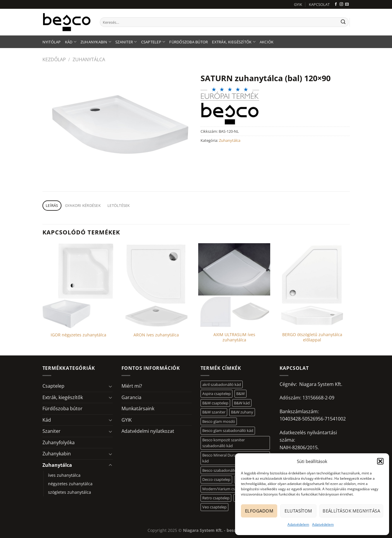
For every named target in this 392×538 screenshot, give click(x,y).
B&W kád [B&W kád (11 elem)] (242, 403)
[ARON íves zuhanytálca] (156, 286)
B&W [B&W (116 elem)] (240, 394)
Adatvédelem (298, 524)
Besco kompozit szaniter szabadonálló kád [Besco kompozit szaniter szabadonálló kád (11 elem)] (224, 443)
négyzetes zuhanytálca (70, 484)
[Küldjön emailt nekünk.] (347, 4)
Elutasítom (298, 511)
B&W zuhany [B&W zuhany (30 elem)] (242, 412)
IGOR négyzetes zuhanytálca (78, 335)
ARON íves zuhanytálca (156, 335)
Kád (71, 42)
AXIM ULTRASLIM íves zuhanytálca (234, 337)
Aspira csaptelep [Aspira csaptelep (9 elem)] (216, 394)
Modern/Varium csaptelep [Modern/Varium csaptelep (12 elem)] (225, 489)
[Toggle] (110, 386)
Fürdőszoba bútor (189, 42)
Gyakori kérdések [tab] (83, 205)
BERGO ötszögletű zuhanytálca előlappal (312, 337)
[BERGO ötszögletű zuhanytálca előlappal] (312, 286)
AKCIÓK (267, 42)
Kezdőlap (54, 59)
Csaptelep (153, 42)
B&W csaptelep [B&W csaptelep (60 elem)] (215, 403)
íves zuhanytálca (64, 475)
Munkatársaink (138, 408)
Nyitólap (52, 42)
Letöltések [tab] (119, 205)
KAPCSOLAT (319, 4)
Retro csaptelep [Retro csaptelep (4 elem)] (216, 498)
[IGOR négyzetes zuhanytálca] (78, 286)
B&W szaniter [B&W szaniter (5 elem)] (214, 412)
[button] (380, 461)
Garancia (131, 397)
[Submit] (343, 22)
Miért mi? (132, 386)
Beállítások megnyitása (351, 511)
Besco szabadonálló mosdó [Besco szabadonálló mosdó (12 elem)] (226, 470)
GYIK (298, 4)
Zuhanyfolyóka (59, 442)
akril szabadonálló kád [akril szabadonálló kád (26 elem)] (222, 384)
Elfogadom (259, 511)
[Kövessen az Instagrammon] (341, 4)
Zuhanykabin (96, 42)
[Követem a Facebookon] (336, 4)
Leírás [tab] (52, 205)
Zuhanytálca (89, 59)
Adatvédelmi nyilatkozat (148, 431)
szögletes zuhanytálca (70, 492)
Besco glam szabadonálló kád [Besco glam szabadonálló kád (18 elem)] (228, 430)
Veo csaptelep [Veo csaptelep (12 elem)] (214, 507)
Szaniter (126, 42)
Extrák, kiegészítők (234, 42)
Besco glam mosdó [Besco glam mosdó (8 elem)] (219, 421)
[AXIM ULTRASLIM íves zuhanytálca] (234, 286)
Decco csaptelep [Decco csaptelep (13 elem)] (216, 479)
